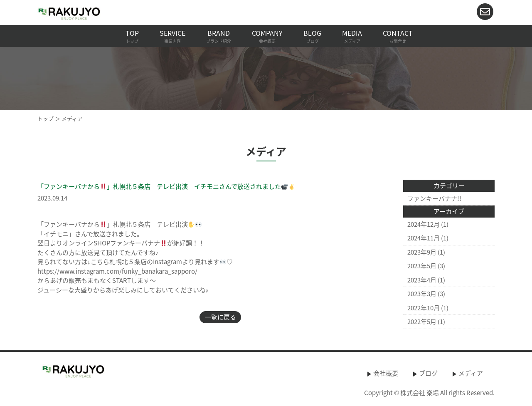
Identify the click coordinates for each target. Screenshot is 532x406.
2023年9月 (422, 252)
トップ (46, 118)
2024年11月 (424, 238)
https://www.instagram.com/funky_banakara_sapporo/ (117, 271)
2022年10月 (424, 308)
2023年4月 (422, 280)
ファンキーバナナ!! (434, 198)
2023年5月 (422, 266)
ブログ (428, 373)
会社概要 (386, 373)
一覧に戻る (220, 317)
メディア (471, 373)
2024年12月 (424, 224)
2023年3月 (422, 294)
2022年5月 (422, 322)
